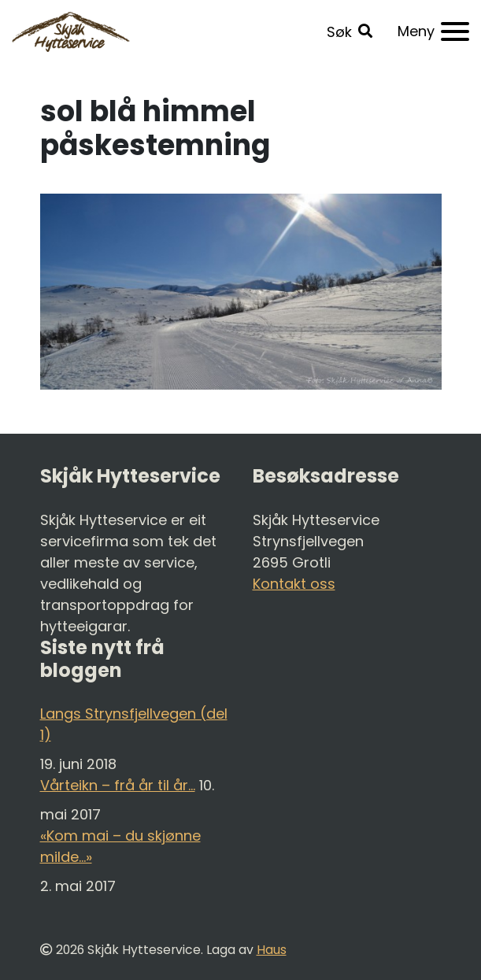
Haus (272, 950)
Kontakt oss (294, 584)
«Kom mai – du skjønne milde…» (120, 846)
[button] (350, 32)
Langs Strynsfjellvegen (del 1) (134, 724)
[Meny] (433, 31)
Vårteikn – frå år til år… (118, 785)
